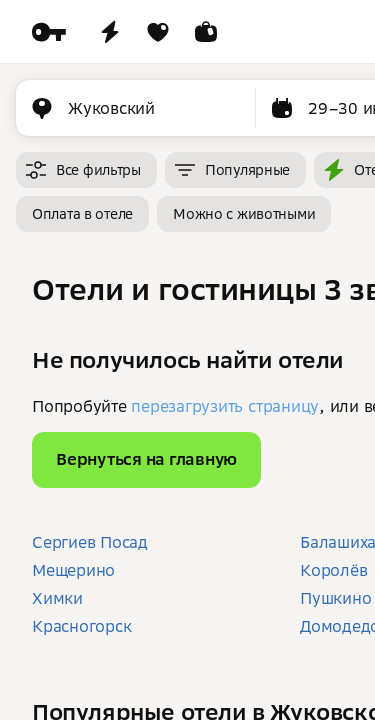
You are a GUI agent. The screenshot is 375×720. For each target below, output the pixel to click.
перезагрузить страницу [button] (225, 406)
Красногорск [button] (81, 626)
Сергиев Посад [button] (90, 542)
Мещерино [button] (73, 570)
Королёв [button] (333, 570)
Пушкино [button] (335, 598)
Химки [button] (57, 598)
